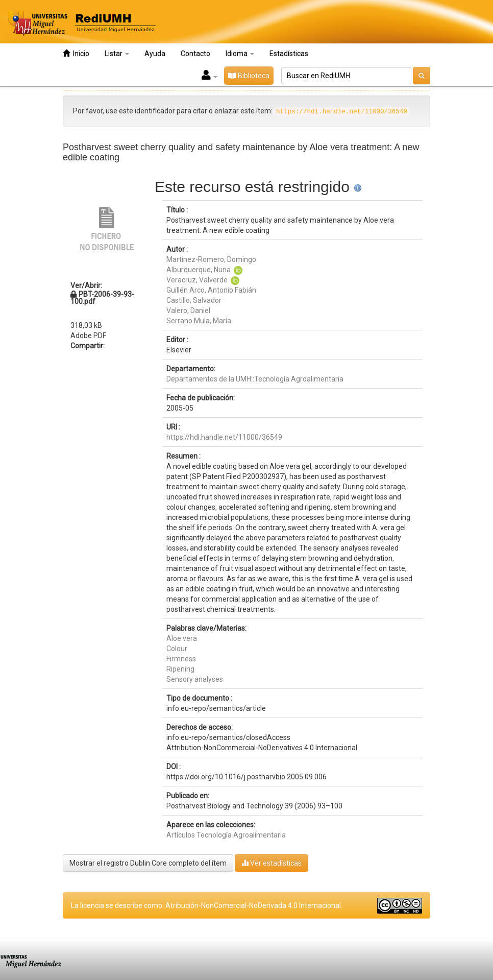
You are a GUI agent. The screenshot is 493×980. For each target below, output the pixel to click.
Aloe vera (182, 638)
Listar (117, 54)
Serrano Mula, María (199, 321)
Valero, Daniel (188, 310)
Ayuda (155, 54)
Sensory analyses (195, 679)
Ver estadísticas (272, 863)
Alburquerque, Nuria (199, 270)
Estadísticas (289, 54)
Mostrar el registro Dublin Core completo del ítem (148, 863)
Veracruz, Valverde (197, 280)
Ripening (180, 669)
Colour (177, 649)
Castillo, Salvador (194, 300)
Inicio (76, 53)
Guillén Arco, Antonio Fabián (211, 290)
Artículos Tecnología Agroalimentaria (226, 835)
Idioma (240, 54)
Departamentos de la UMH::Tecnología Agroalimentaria (255, 379)
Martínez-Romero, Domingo (211, 259)
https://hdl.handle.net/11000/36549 (224, 437)
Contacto (195, 54)
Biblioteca (249, 76)
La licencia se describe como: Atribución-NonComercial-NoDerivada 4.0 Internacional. (207, 905)
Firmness (181, 659)
